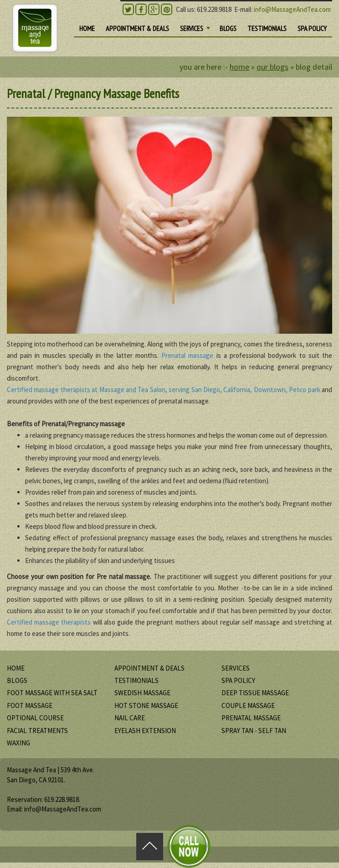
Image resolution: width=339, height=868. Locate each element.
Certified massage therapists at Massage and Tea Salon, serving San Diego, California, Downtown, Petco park (164, 390)
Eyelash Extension (145, 731)
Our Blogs (272, 67)
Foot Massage (30, 705)
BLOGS (228, 28)
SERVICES (196, 30)
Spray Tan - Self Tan (254, 731)
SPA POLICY (312, 28)
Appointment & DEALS (137, 28)
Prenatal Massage (251, 718)
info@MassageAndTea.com (292, 9)
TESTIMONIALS (267, 28)
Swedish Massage (142, 693)
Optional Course (35, 718)
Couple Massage (248, 705)
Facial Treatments (37, 731)
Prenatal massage (189, 355)
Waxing (18, 743)
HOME (87, 28)
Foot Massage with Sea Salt (52, 693)
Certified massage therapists (49, 622)
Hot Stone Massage (146, 705)
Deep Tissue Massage (255, 693)
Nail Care (130, 718)
